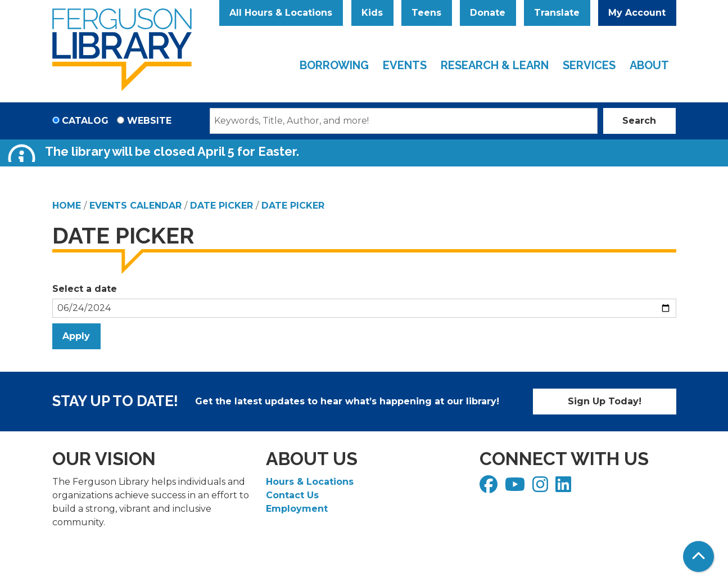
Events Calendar (135, 206)
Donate (488, 13)
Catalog (85, 121)
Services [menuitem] (589, 65)
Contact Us (292, 495)
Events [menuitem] (405, 65)
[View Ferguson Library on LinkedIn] (565, 488)
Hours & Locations (310, 482)
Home (67, 206)
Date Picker (221, 206)
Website (149, 121)
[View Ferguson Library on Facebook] (490, 488)
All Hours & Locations (281, 13)
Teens (426, 13)
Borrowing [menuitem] (334, 65)
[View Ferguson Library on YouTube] (516, 488)
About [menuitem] (649, 65)
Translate (557, 13)
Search (639, 121)
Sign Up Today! (605, 401)
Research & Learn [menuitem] (495, 65)
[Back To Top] (698, 556)
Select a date (85, 289)
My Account (637, 13)
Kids (372, 13)
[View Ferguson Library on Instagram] (542, 488)
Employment (297, 509)
